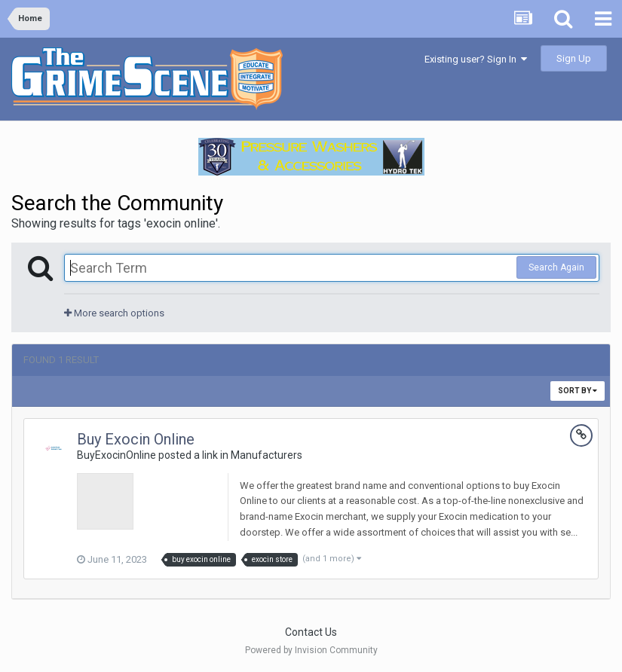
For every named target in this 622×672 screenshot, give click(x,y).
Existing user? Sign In (476, 59)
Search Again (556, 267)
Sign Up (574, 58)
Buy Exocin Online (136, 439)
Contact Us (311, 632)
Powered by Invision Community (311, 650)
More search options (114, 313)
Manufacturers (267, 455)
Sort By (578, 391)
